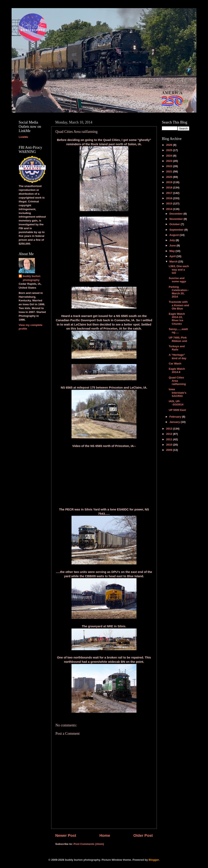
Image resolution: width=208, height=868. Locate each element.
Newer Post (66, 835)
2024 (170, 156)
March (174, 262)
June (173, 245)
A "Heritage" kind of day (178, 356)
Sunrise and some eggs (178, 280)
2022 (170, 166)
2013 (170, 429)
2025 (170, 150)
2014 (170, 209)
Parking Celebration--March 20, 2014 (179, 292)
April (173, 256)
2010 (170, 445)
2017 (170, 193)
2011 (170, 439)
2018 (170, 187)
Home (105, 835)
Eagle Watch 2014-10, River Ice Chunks (177, 319)
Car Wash (175, 364)
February (176, 417)
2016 (170, 198)
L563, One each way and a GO (179, 269)
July (173, 240)
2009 (170, 450)
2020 (170, 177)
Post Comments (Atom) (89, 844)
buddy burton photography (32, 278)
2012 (170, 434)
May (172, 251)
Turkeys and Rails (177, 348)
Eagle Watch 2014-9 (177, 370)
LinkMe (23, 137)
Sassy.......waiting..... (178, 331)
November (177, 219)
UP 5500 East (177, 410)
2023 (170, 161)
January (175, 422)
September (177, 230)
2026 (170, 145)
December (176, 214)
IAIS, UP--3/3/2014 (176, 403)
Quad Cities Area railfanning (177, 381)
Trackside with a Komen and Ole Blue (179, 305)
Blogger (154, 860)
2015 (170, 204)
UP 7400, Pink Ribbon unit (178, 339)
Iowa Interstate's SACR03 (178, 393)
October (175, 224)
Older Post (143, 835)
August (174, 235)
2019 (170, 182)
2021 (170, 171)
